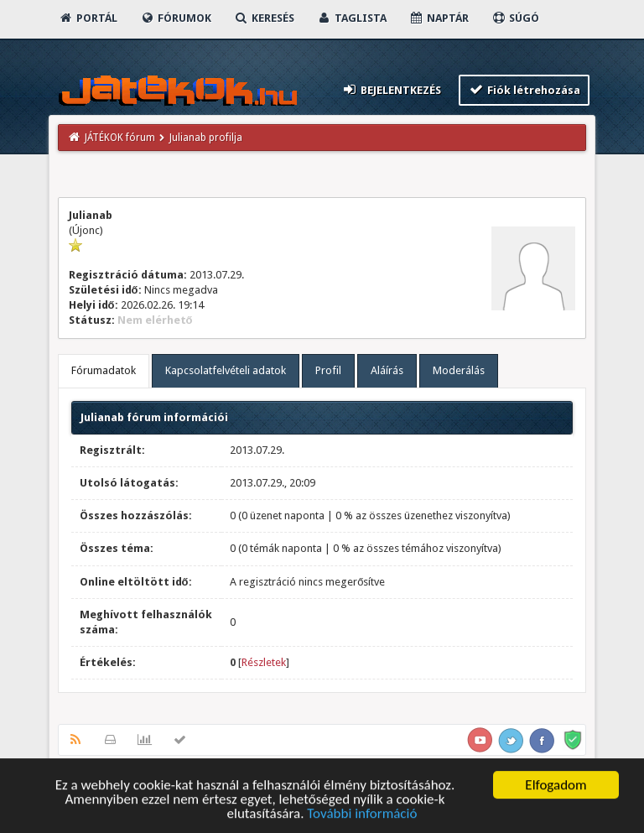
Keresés (264, 18)
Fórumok (176, 18)
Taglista (352, 18)
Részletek (264, 662)
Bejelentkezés (391, 89)
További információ (362, 815)
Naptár (439, 18)
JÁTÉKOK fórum (120, 138)
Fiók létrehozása (525, 89)
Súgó (515, 18)
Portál (88, 18)
